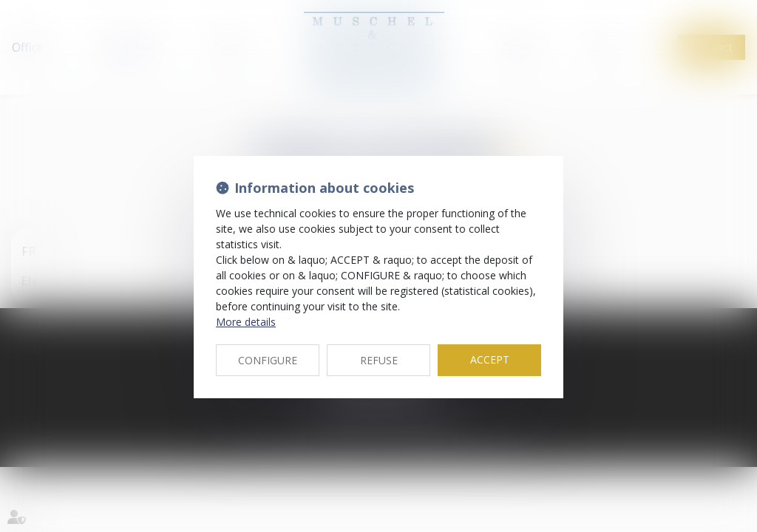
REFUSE (379, 360)
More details (246, 322)
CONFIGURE (268, 360)
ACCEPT (490, 359)
